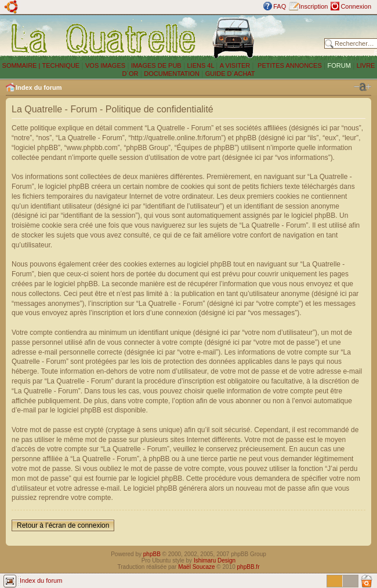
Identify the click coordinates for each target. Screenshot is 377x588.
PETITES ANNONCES (289, 65)
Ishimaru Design (215, 560)
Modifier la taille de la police (362, 87)
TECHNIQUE (61, 65)
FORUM (339, 65)
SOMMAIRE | (22, 65)
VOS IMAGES (105, 65)
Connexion (356, 6)
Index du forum (39, 87)
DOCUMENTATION (172, 74)
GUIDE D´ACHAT (230, 74)
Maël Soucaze (196, 567)
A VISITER (235, 65)
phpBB (152, 554)
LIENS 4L (201, 65)
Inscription (313, 6)
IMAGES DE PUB (156, 65)
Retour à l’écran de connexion (63, 525)
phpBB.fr (249, 567)
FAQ (280, 6)
